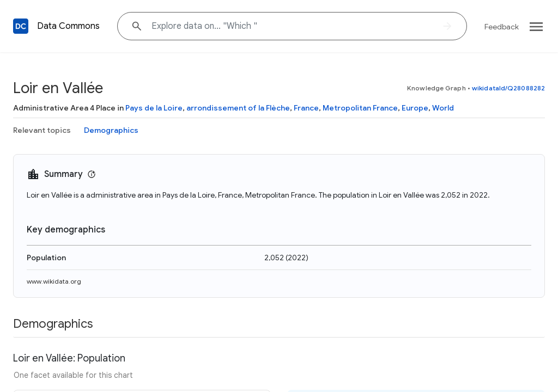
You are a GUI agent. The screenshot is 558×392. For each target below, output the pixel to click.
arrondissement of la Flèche (238, 108)
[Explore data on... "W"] (292, 26)
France (306, 108)
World (443, 108)
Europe (415, 108)
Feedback (502, 27)
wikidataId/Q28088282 (508, 88)
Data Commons (68, 26)
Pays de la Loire (154, 108)
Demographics (111, 130)
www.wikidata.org (54, 281)
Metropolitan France (360, 108)
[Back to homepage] (21, 26)
